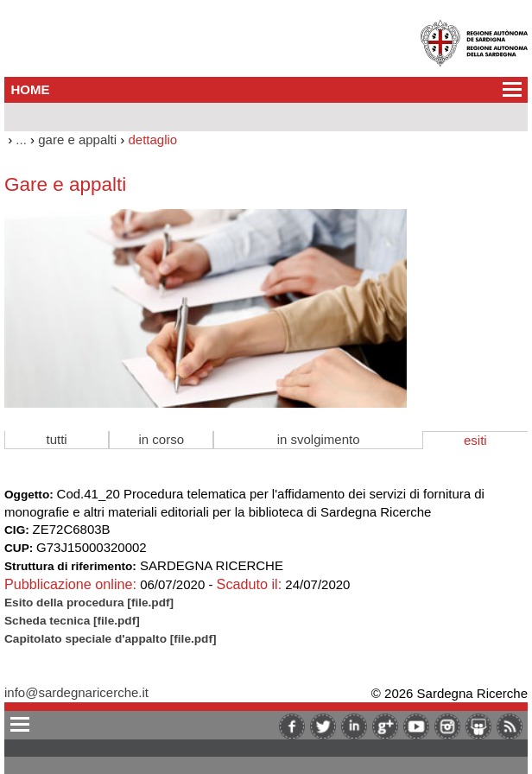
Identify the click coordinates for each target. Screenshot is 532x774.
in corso (162, 439)
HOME (31, 89)
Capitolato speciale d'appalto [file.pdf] (110, 639)
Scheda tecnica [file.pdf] (72, 621)
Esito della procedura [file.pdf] (89, 603)
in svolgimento (319, 439)
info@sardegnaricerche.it (76, 692)
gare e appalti (77, 140)
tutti (57, 439)
